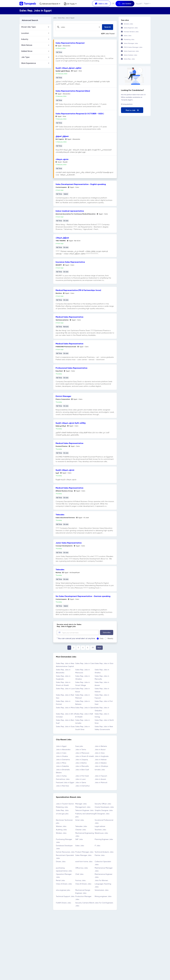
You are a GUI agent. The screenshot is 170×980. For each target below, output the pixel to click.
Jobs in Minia (61, 763)
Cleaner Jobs (81, 829)
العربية (139, 3)
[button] (50, 4)
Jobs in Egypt (61, 746)
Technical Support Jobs (65, 896)
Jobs (55, 18)
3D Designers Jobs (102, 814)
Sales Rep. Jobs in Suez (65, 726)
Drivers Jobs (61, 861)
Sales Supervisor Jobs (131, 51)
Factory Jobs (80, 880)
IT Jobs (97, 845)
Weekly (107, 638)
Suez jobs (79, 746)
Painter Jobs (100, 855)
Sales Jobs (80, 845)
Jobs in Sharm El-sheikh (85, 756)
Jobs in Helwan (101, 759)
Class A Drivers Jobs (64, 884)
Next (99, 647)
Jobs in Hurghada (102, 756)
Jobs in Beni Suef (82, 769)
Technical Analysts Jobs (104, 852)
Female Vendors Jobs (131, 32)
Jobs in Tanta (81, 749)
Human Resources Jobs (65, 852)
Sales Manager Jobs (83, 855)
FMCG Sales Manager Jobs (133, 47)
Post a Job (132, 110)
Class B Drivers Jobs (83, 884)
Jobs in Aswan (100, 779)
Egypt (147, 4)
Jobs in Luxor (80, 779)
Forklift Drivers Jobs (64, 902)
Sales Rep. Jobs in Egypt (66, 18)
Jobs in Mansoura (82, 753)
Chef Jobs (79, 874)
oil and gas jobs (62, 814)
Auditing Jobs (61, 829)
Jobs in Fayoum (101, 776)
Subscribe (107, 632)
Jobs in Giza (100, 753)
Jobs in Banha (81, 763)
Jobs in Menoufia (82, 766)
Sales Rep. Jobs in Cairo (85, 663)
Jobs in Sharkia (62, 756)
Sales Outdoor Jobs (130, 55)
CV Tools (70, 4)
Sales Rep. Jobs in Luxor (65, 688)
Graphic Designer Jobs (104, 810)
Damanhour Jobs (63, 779)
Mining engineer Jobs (103, 896)
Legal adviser (100, 826)
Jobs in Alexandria (63, 749)
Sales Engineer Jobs (131, 28)
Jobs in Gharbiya (101, 766)
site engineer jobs (63, 890)
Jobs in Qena (81, 782)
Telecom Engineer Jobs (84, 810)
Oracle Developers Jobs (104, 807)
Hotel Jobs (80, 820)
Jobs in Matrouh (101, 782)
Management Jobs (83, 807)
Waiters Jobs (61, 826)
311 (93, 647)
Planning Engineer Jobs (104, 839)
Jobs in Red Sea (62, 786)
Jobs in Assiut (100, 749)
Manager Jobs (81, 804)
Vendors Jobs (128, 24)
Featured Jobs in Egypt (65, 782)
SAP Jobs (79, 839)
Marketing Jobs (62, 807)
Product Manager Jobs (84, 852)
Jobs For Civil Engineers (104, 902)
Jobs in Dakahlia (62, 766)
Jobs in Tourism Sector (65, 804)
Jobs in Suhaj (61, 776)
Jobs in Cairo (61, 753)
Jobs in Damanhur (82, 786)
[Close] (99, 27)
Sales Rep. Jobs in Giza (104, 663)
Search (108, 27)
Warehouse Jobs (101, 833)
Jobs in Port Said (82, 776)
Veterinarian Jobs (102, 890)
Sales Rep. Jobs (62, 810)
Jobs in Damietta (63, 759)
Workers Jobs (61, 833)
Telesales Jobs (81, 826)
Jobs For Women (101, 880)
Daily (98, 638)
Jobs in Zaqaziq (82, 759)
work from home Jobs (84, 861)
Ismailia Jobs (100, 769)
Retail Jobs (60, 880)
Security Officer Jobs (103, 804)
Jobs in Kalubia (101, 763)
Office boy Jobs (82, 868)
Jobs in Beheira (101, 746)
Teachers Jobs (100, 829)
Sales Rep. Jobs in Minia (65, 707)
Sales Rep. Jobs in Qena (85, 707)
